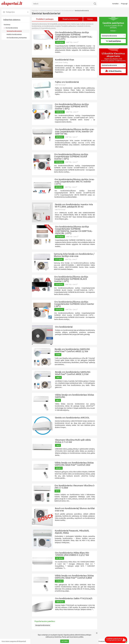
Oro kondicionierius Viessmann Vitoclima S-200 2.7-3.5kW (75, 487)
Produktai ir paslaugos (45, 19)
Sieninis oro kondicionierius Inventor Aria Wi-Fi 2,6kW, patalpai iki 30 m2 (74, 206)
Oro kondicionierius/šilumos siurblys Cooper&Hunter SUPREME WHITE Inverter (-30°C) (72, 106)
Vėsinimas (7, 25)
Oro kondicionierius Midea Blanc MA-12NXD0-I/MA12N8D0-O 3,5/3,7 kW (72, 554)
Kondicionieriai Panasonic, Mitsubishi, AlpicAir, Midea (72, 532)
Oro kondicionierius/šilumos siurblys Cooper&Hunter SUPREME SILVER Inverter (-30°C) (71, 157)
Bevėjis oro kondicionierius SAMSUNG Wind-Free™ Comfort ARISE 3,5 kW (73, 373)
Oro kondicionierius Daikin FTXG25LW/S (74, 598)
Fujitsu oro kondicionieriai (67, 82)
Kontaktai (115, 4)
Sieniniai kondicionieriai (14, 31)
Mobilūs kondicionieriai (14, 34)
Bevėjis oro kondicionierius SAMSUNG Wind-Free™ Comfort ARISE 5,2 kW (72, 350)
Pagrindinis (35, 11)
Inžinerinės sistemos (12, 20)
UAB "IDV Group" (60, 85)
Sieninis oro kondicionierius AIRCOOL (72, 418)
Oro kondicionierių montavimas (17, 38)
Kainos (90, 19)
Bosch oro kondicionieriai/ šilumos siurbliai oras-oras (75, 509)
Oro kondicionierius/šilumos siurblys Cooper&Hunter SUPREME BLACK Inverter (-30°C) (71, 279)
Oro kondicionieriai (12, 28)
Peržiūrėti (113, 31)
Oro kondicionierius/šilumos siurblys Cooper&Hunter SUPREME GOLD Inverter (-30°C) (74, 304)
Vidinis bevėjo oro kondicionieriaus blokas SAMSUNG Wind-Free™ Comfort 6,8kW (74, 577)
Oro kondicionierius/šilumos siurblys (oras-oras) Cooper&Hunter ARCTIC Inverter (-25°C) (75, 182)
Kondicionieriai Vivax (65, 60)
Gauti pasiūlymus (113, 41)
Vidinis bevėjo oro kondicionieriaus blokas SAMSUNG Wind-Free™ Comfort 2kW (74, 464)
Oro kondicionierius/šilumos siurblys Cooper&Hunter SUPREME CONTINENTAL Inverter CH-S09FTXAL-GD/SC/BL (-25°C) (74, 230)
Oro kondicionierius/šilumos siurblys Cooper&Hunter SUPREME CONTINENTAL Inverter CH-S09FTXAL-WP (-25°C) (74, 36)
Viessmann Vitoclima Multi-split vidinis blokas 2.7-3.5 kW (73, 441)
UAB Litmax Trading (61, 63)
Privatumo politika (104, 641)
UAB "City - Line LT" (72, 42)
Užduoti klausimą (113, 71)
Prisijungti (124, 4)
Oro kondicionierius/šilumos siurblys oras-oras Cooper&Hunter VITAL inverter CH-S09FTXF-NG (75, 131)
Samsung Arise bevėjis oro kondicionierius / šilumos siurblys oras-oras (74, 255)
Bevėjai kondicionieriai (43, 625)
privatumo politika (78, 637)
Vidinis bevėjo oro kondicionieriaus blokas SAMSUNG (75, 396)
